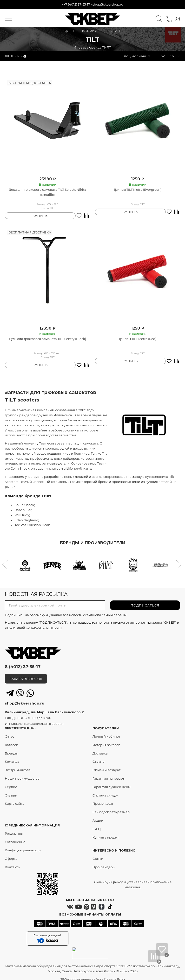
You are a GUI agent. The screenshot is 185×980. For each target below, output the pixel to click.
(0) (173, 19)
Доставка (100, 748)
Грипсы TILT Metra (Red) (138, 336)
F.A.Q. (97, 824)
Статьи (98, 853)
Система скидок (106, 790)
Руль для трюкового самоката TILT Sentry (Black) (47, 336)
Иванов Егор (114, 974)
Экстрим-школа (18, 765)
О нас (9, 731)
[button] (6, 560)
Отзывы (11, 790)
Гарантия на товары (109, 773)
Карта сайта (15, 798)
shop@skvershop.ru (108, 4)
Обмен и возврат (106, 765)
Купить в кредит (106, 832)
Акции (98, 815)
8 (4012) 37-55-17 (23, 662)
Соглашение (15, 837)
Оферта (11, 853)
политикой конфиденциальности (34, 622)
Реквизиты (14, 828)
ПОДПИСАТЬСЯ (145, 600)
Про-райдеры (104, 862)
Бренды (11, 748)
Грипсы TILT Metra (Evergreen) (138, 190)
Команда (12, 756)
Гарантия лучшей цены (112, 782)
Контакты (13, 862)
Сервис (11, 782)
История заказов (106, 740)
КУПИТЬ (40, 213)
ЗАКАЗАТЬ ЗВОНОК (26, 674)
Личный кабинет (106, 731)
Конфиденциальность (23, 845)
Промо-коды (103, 798)
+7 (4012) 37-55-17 (77, 4)
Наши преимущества (22, 773)
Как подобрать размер (111, 807)
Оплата (99, 756)
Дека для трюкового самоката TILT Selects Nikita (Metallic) (47, 192)
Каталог (11, 740)
